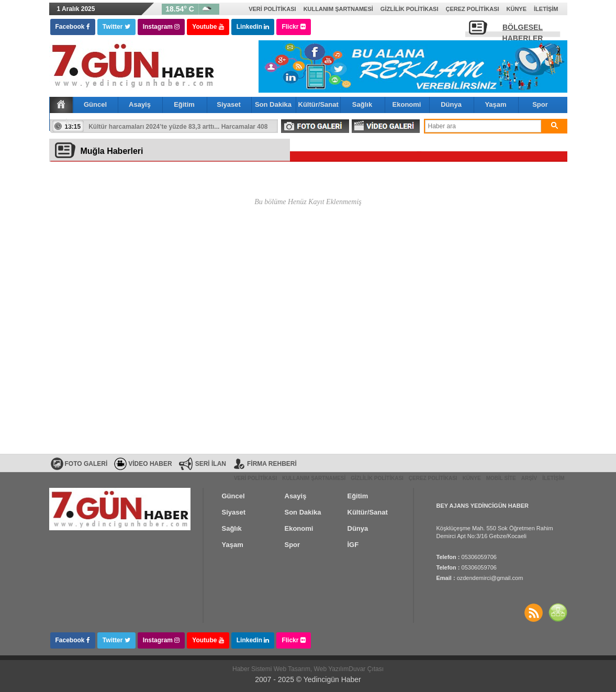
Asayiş (140, 104)
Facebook (73, 27)
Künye (517, 9)
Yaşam (495, 104)
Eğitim (184, 104)
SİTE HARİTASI (558, 612)
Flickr (293, 27)
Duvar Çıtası (366, 669)
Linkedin (253, 27)
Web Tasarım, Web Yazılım (311, 669)
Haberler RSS (534, 612)
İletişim (546, 9)
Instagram (161, 27)
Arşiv (529, 478)
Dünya (451, 104)
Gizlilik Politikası (410, 9)
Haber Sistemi (253, 669)
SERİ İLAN (211, 464)
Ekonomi (407, 104)
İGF (71, 122)
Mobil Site (501, 478)
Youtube (208, 27)
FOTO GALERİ (315, 126)
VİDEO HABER (150, 464)
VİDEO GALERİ (386, 126)
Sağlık (362, 104)
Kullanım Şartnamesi (338, 9)
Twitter (116, 27)
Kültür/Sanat (318, 104)
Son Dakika (273, 104)
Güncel (95, 104)
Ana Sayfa (61, 104)
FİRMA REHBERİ (272, 464)
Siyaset (229, 104)
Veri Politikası (272, 9)
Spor (540, 104)
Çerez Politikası (472, 9)
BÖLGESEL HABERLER (523, 30)
